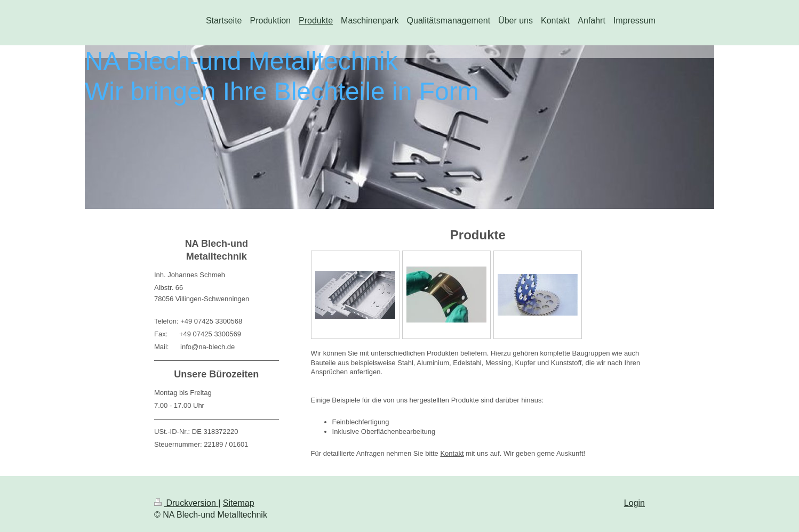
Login (634, 503)
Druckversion (186, 503)
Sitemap (239, 503)
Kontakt (452, 453)
